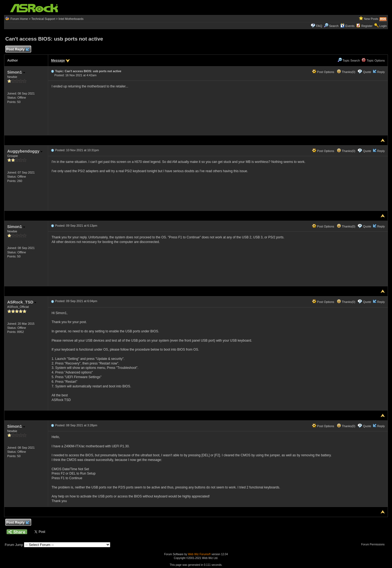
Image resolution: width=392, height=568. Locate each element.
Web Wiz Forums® (199, 554)
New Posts (371, 19)
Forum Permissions (374, 544)
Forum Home (19, 19)
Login (383, 26)
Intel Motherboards (71, 19)
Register (367, 26)
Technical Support (43, 19)
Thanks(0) (346, 72)
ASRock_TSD (22, 302)
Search (334, 26)
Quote (367, 72)
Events (347, 26)
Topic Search (349, 60)
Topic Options (373, 60)
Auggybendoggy (25, 151)
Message (58, 60)
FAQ (319, 26)
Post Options (323, 72)
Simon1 (16, 72)
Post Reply (17, 49)
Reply (381, 72)
